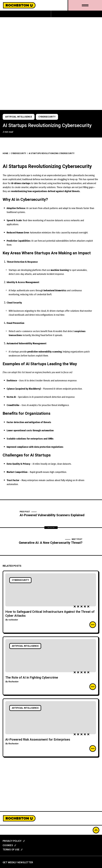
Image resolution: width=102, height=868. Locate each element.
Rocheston (13, 682)
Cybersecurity (47, 117)
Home (5, 153)
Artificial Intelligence (19, 117)
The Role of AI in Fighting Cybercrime (32, 678)
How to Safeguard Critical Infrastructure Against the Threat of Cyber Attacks (50, 614)
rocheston (13, 620)
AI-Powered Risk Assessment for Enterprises (38, 740)
